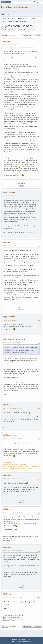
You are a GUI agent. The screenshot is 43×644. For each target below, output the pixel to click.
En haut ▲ (29, 639)
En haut (5, 626)
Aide (13, 639)
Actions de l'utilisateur (32, 35)
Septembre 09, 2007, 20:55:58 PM (13, 343)
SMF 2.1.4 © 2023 (17, 642)
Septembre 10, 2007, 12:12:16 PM (13, 479)
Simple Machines (27, 642)
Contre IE (22, 186)
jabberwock (10, 192)
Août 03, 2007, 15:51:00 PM (11, 45)
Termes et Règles (20, 639)
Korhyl (8, 509)
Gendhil (9, 435)
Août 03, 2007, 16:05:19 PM (11, 196)
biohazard (10, 339)
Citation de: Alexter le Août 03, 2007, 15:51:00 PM (22, 348)
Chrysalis (9, 405)
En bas (4, 35)
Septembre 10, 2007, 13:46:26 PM (13, 513)
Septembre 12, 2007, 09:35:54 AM (13, 551)
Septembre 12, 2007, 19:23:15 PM (13, 597)
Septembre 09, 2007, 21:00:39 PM (13, 408)
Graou (8, 594)
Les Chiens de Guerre (14, 7)
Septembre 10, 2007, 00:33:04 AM (13, 438)
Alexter (8, 41)
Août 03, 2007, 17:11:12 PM (11, 320)
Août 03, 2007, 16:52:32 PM (11, 246)
